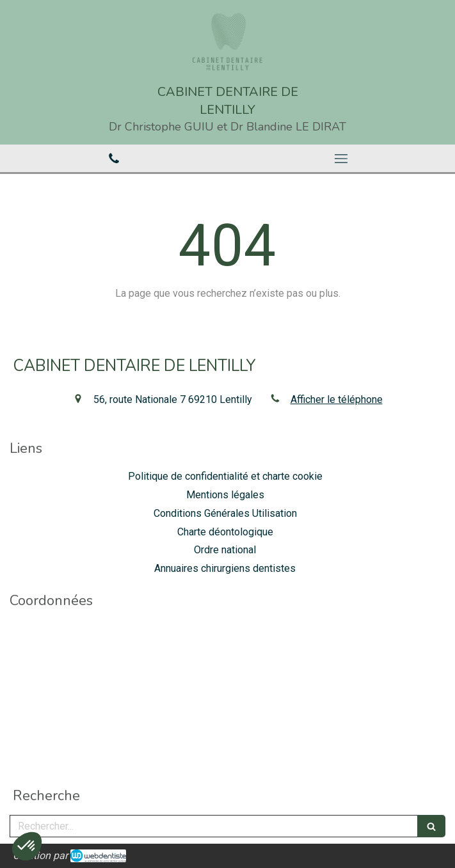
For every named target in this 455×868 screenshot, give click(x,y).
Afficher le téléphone (337, 399)
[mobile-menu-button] (342, 159)
